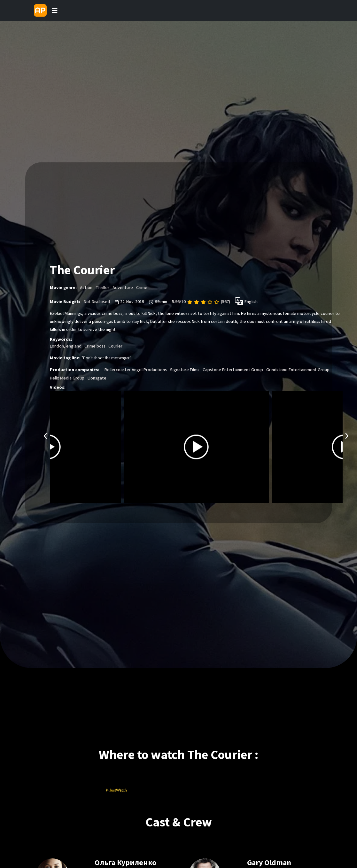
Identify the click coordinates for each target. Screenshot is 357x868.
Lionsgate (97, 379)
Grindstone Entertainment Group (298, 370)
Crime (142, 288)
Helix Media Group (67, 379)
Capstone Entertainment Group (233, 370)
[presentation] (46, 435)
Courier (115, 347)
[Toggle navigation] (55, 11)
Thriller (102, 288)
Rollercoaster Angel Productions (136, 370)
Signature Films (185, 370)
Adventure (123, 288)
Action (86, 288)
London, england (66, 347)
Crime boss (95, 347)
